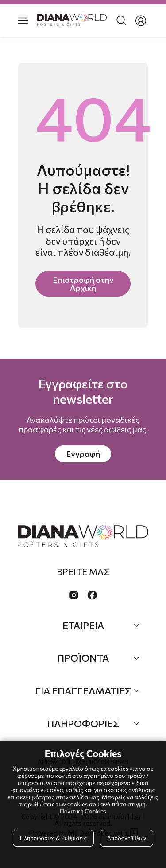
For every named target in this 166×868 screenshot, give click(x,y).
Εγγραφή (83, 454)
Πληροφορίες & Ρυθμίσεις (53, 838)
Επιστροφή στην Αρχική (83, 284)
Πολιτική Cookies (83, 811)
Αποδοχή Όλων (127, 838)
